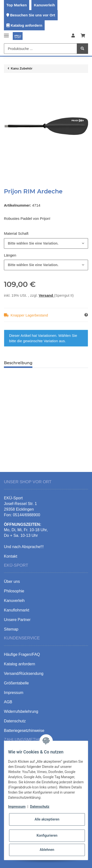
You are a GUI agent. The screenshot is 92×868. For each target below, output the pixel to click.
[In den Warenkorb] (8, 82)
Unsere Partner (17, 620)
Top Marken (17, 5)
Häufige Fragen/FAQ (22, 654)
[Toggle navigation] (6, 33)
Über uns (12, 581)
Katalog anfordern (26, 25)
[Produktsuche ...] (40, 49)
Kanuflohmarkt (17, 610)
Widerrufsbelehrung (21, 711)
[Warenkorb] (83, 36)
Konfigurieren (47, 835)
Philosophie (14, 591)
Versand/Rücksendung (24, 674)
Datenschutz (40, 807)
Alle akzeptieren (47, 819)
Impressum (17, 807)
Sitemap (11, 629)
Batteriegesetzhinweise (24, 731)
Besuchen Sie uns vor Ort (33, 15)
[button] (73, 36)
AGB (8, 702)
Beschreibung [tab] (18, 363)
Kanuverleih (44, 5)
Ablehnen (47, 850)
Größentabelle (16, 683)
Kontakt (11, 556)
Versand (46, 295)
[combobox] (46, 243)
